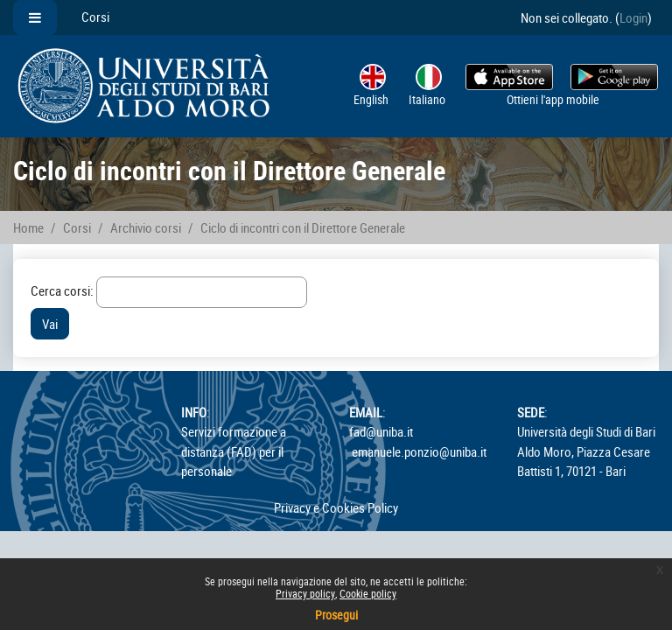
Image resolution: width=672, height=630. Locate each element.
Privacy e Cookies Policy (336, 507)
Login (633, 17)
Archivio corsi (146, 227)
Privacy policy (305, 593)
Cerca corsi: (63, 290)
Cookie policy (368, 593)
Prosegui (336, 615)
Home (28, 227)
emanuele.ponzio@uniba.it (419, 451)
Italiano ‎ (428, 86)
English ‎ (372, 86)
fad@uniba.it (381, 431)
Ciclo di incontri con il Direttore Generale (303, 227)
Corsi (95, 17)
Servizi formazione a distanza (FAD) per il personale (234, 451)
